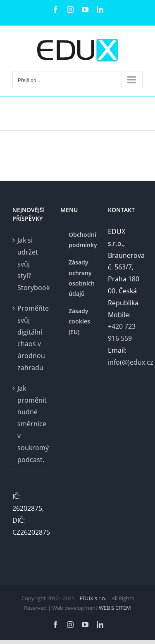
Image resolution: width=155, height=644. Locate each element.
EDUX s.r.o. (94, 598)
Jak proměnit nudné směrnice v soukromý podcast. (30, 424)
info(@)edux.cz (131, 362)
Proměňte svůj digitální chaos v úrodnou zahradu (30, 338)
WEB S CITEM (115, 608)
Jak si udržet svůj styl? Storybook (30, 264)
